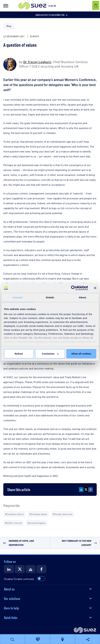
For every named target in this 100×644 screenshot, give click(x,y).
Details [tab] (50, 297)
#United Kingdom (37, 523)
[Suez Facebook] (42, 569)
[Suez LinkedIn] (9, 569)
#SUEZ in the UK (13, 523)
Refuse (19, 354)
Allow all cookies (81, 354)
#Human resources (63, 514)
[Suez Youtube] (31, 569)
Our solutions (12, 598)
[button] (6, 6)
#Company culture (14, 514)
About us (9, 589)
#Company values (38, 514)
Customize (50, 354)
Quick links (11, 617)
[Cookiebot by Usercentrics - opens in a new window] (73, 288)
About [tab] (83, 297)
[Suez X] (20, 569)
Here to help (11, 608)
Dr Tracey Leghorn (37, 61)
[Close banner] (95, 288)
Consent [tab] (18, 297)
